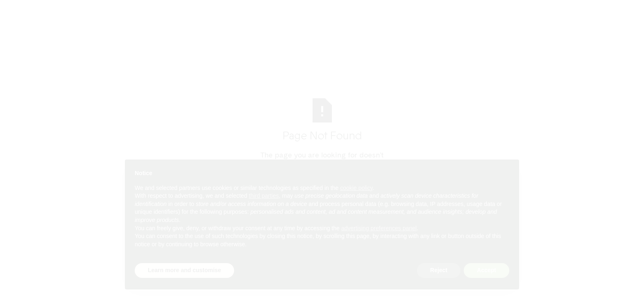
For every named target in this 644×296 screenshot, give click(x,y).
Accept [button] (486, 270)
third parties (264, 196)
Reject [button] (439, 270)
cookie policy (356, 188)
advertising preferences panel (379, 228)
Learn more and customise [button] (184, 270)
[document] (322, 215)
